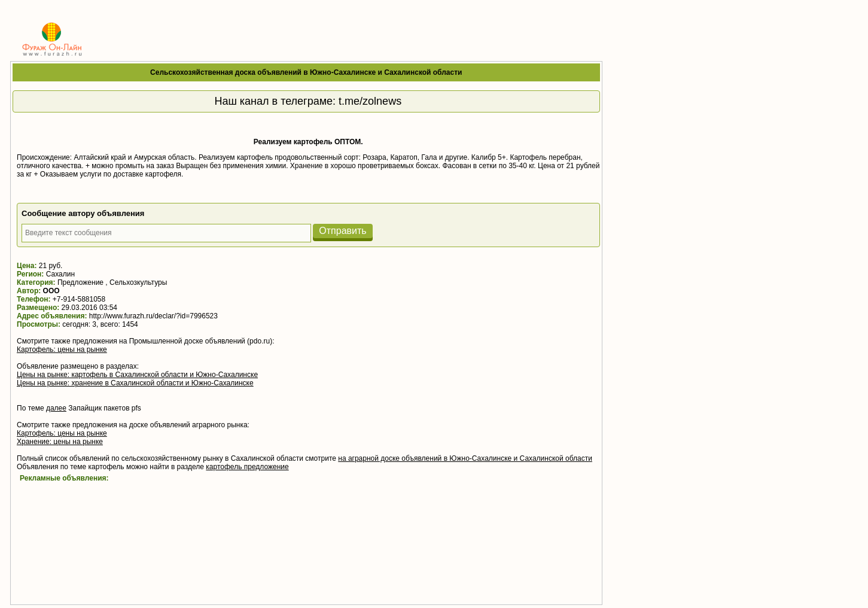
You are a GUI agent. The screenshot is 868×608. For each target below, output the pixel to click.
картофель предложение (247, 467)
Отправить (342, 231)
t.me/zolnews (370, 101)
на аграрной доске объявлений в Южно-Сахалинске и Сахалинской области (465, 458)
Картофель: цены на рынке (62, 349)
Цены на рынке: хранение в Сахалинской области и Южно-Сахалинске (135, 383)
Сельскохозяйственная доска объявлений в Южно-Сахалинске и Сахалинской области (306, 72)
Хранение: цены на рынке (60, 442)
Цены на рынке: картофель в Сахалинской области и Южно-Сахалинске (137, 375)
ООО (51, 291)
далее (56, 408)
